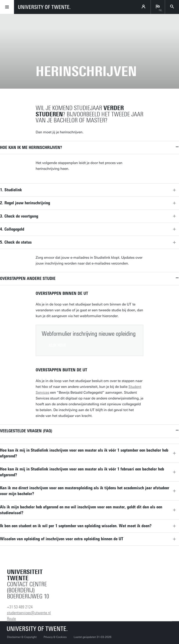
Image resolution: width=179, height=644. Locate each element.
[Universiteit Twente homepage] (37, 629)
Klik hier (57, 345)
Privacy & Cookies (55, 637)
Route (11, 619)
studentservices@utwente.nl (29, 613)
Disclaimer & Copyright (22, 637)
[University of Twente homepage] (44, 7)
